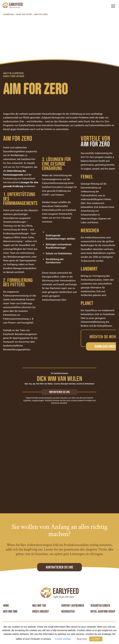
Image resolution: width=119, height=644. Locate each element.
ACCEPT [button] (96, 639)
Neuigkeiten (68, 612)
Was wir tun (39, 606)
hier (64, 400)
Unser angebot (41, 612)
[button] (113, 6)
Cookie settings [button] (63, 639)
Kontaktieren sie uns (59, 392)
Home (6, 606)
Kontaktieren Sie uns (59, 567)
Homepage (9, 14)
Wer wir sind (10, 612)
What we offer (24, 14)
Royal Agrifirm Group (103, 612)
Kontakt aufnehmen (73, 606)
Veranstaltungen (100, 606)
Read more (82, 639)
